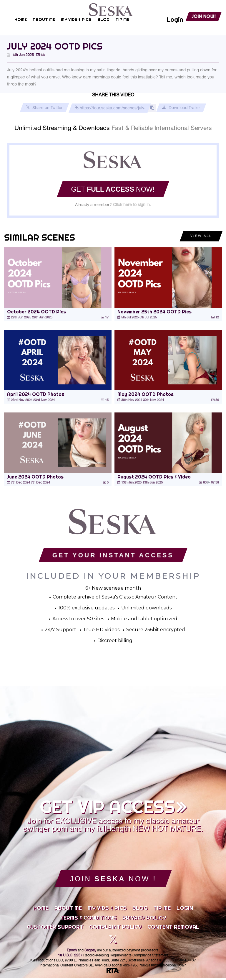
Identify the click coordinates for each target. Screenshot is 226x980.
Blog (140, 910)
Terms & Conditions (88, 920)
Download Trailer (181, 108)
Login (185, 910)
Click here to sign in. (132, 205)
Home (41, 910)
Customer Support (55, 929)
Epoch (72, 953)
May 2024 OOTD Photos (146, 394)
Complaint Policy (115, 929)
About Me (68, 910)
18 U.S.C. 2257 (70, 958)
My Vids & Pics (107, 910)
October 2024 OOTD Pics (36, 312)
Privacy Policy (144, 920)
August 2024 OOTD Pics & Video (154, 477)
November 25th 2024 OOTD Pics (154, 312)
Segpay (90, 953)
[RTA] (113, 973)
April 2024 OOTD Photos (36, 394)
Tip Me (162, 910)
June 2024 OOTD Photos (35, 477)
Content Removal (173, 929)
